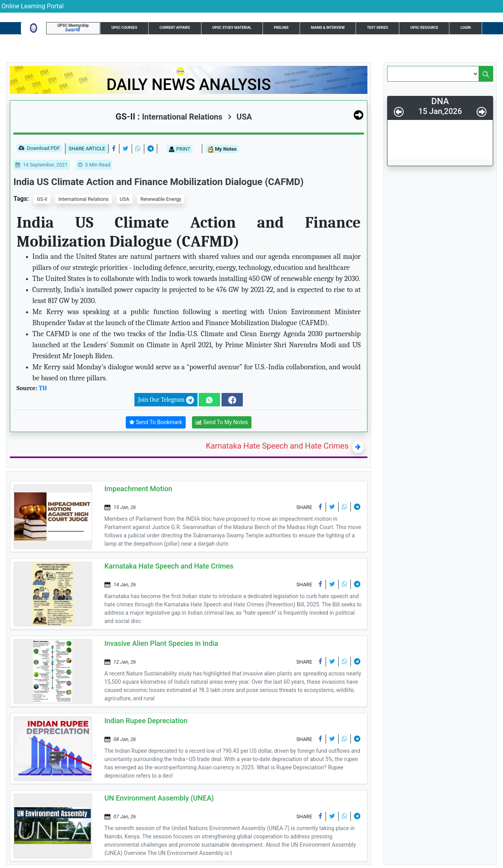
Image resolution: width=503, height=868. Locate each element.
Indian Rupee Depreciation (146, 721)
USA (240, 117)
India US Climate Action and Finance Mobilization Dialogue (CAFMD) (158, 182)
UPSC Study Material (232, 28)
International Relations (84, 199)
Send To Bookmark (156, 422)
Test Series (377, 28)
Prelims (281, 28)
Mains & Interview (328, 28)
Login (466, 28)
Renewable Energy (161, 199)
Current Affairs (175, 28)
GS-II (42, 199)
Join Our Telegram (166, 400)
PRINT (180, 149)
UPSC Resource (424, 28)
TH (43, 388)
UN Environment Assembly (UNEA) (159, 798)
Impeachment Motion (138, 489)
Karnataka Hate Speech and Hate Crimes (277, 446)
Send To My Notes (222, 422)
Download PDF (39, 149)
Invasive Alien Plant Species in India (161, 643)
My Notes (222, 149)
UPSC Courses (124, 28)
